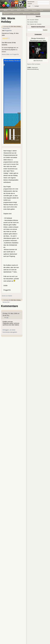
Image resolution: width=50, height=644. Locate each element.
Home (6, 10)
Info (12, 10)
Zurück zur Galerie (7, 296)
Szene (27, 10)
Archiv (36, 13)
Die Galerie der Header (34, 24)
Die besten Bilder (33, 22)
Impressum (35, 68)
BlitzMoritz (39, 61)
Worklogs (27, 13)
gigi (7, 317)
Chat (42, 10)
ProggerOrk (8, 30)
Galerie (7, 13)
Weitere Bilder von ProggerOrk (10, 54)
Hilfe (19, 10)
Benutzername (31, 2)
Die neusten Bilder (33, 20)
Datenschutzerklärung (33, 69)
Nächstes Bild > (6, 28)
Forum (34, 10)
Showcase (16, 13)
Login (29, 6)
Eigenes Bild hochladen (34, 64)
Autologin (37, 6)
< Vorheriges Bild (7, 27)
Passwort (30, 4)
